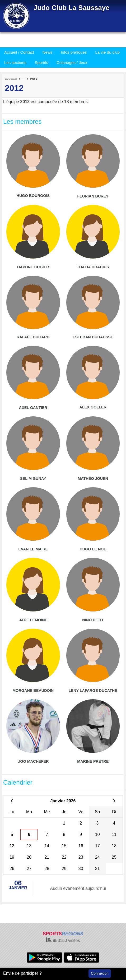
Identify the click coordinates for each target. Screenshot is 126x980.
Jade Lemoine (33, 620)
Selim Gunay (33, 479)
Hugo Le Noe (93, 549)
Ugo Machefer (33, 761)
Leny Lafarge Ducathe (93, 691)
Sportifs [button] (41, 63)
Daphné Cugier (33, 267)
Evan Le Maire (33, 549)
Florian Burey (93, 196)
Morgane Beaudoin (33, 691)
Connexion (100, 973)
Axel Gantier (33, 408)
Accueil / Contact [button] (19, 52)
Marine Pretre (93, 761)
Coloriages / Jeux (72, 63)
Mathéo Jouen (93, 479)
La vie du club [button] (107, 52)
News (48, 52)
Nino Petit (93, 620)
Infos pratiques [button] (74, 52)
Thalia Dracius (93, 267)
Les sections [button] (15, 63)
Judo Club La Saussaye (71, 8)
